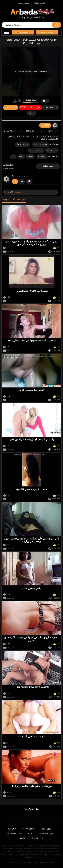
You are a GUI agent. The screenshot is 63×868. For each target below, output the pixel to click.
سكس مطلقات (36, 150)
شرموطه (42, 157)
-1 (29, 181)
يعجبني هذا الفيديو (15, 101)
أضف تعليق (48, 166)
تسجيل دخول (40, 3)
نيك (13, 157)
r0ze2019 (45, 125)
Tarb (14, 177)
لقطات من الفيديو (51, 107)
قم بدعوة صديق (14, 834)
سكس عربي (52, 150)
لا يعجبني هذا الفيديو (19, 101)
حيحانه (30, 157)
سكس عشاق (22, 145)
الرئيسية (12, 829)
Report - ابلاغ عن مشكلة (30, 107)
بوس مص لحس (41, 145)
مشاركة (31, 113)
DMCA (22, 839)
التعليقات (9, 165)
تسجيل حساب (24, 3)
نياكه (21, 157)
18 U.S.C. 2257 (37, 839)
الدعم (30, 834)
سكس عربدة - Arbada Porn (28, 863)
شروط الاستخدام (46, 834)
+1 (22, 181)
